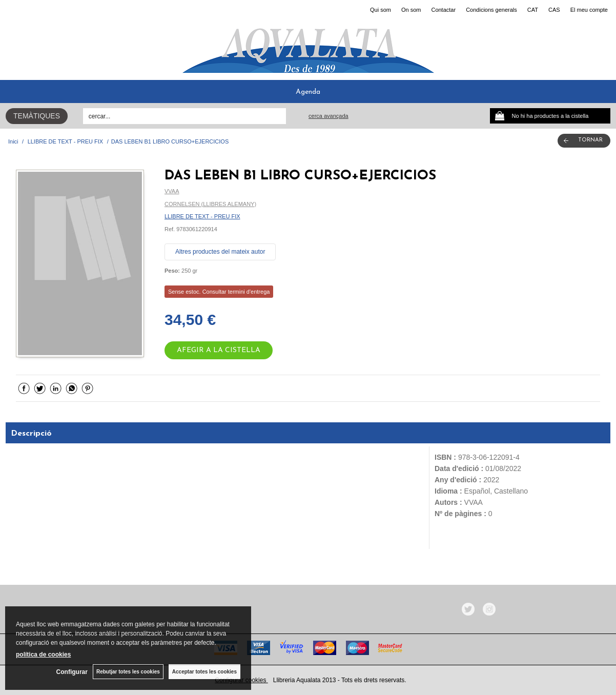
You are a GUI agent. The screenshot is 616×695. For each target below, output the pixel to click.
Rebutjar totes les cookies (128, 672)
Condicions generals (491, 10)
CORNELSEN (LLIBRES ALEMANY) (210, 204)
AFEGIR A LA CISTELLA (219, 350)
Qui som (381, 10)
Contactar (443, 10)
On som (411, 10)
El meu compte (589, 10)
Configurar (72, 672)
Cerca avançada (328, 116)
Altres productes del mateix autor (220, 252)
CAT (533, 10)
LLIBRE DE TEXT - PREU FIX (202, 216)
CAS (554, 10)
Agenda (308, 92)
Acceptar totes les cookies (204, 672)
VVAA (172, 191)
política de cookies (43, 655)
